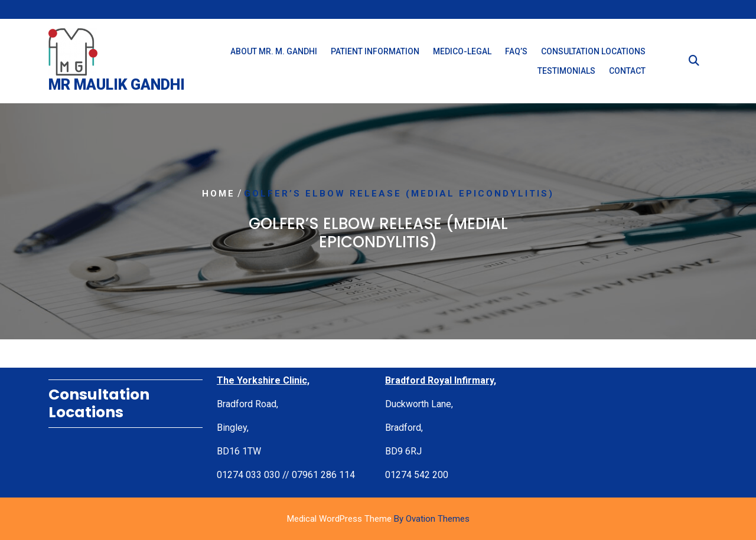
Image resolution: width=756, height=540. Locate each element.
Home (219, 194)
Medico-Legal (462, 51)
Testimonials (566, 71)
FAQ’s (516, 51)
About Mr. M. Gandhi (274, 51)
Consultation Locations (593, 51)
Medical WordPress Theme (378, 519)
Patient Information (375, 51)
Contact (627, 71)
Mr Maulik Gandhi (117, 85)
